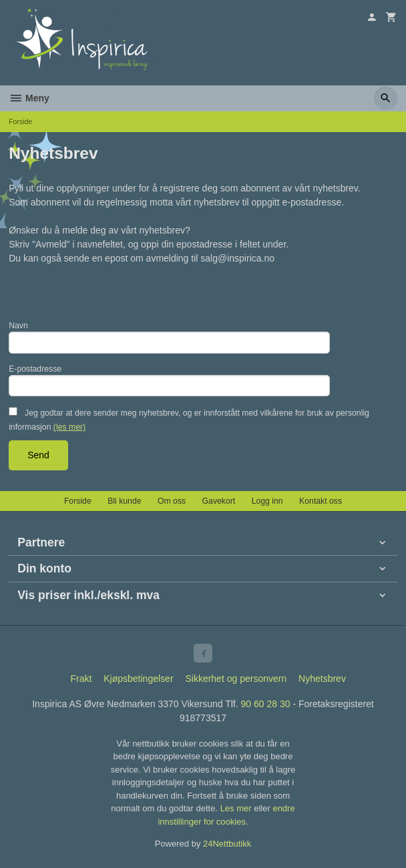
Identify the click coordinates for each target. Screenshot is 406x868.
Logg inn (267, 501)
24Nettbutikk (227, 844)
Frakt (81, 679)
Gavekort (219, 501)
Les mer (237, 808)
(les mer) (69, 427)
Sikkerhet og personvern (236, 679)
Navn (18, 326)
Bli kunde (124, 501)
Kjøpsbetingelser (138, 679)
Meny (29, 98)
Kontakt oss (321, 501)
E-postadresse (35, 369)
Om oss (172, 501)
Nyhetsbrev (322, 679)
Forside (20, 121)
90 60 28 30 (266, 704)
